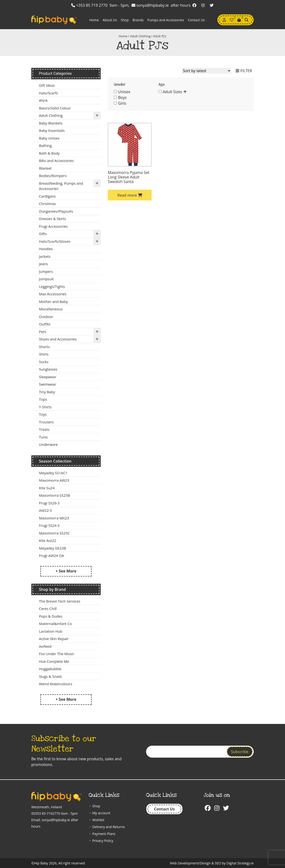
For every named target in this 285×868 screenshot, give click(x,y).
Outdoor (46, 317)
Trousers (46, 422)
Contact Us (196, 20)
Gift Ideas (47, 85)
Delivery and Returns (109, 827)
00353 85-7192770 (46, 813)
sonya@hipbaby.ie (150, 5)
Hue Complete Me (54, 661)
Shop (125, 20)
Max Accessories (53, 294)
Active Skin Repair (54, 639)
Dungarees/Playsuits (56, 211)
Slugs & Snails (50, 676)
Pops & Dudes (51, 616)
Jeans (43, 264)
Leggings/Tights (52, 286)
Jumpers (46, 271)
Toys (43, 414)
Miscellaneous (51, 309)
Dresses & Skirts (52, 219)
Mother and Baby (53, 302)
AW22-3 (45, 510)
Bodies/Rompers (53, 176)
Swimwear (48, 384)
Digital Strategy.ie (240, 863)
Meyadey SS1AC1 (53, 473)
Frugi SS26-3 (49, 503)
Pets (70, 332)
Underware (48, 444)
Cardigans (47, 196)
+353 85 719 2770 (89, 5)
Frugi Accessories (53, 226)
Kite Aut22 (48, 540)
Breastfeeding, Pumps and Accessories (70, 185)
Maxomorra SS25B (54, 495)
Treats (44, 429)
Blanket (45, 168)
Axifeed (45, 646)
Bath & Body (49, 153)
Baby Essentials (52, 130)
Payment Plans (104, 834)
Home (94, 20)
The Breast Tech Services (60, 601)
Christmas (47, 204)
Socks (44, 362)
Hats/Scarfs (48, 93)
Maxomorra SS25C (54, 533)
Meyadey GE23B (52, 548)
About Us (110, 20)
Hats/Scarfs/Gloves (70, 241)
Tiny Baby (47, 392)
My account (101, 813)
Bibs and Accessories (56, 161)
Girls (122, 103)
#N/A (43, 100)
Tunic (44, 437)
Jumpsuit (46, 279)
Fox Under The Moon (57, 654)
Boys (122, 97)
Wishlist (98, 820)
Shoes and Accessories (70, 339)
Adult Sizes (173, 92)
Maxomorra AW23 (54, 480)
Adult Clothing (140, 36)
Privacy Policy (103, 841)
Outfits (45, 324)
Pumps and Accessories (166, 20)
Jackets (45, 256)
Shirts (44, 354)
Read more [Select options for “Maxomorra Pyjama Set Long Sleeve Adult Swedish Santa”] (130, 195)
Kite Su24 (47, 488)
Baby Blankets (51, 123)
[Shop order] (206, 71)
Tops (43, 399)
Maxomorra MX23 (54, 518)
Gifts (70, 234)
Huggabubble (50, 669)
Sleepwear (48, 377)
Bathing (45, 146)
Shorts (44, 347)
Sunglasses (48, 369)
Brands (138, 20)
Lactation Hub (51, 631)
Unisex (124, 92)
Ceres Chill (48, 609)
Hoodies (46, 249)
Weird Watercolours (56, 684)
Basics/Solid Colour (55, 108)
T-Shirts (45, 407)
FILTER (244, 71)
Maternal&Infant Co (55, 624)
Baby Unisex (49, 138)
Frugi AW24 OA (51, 555)
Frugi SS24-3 (49, 525)
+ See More (66, 571)
